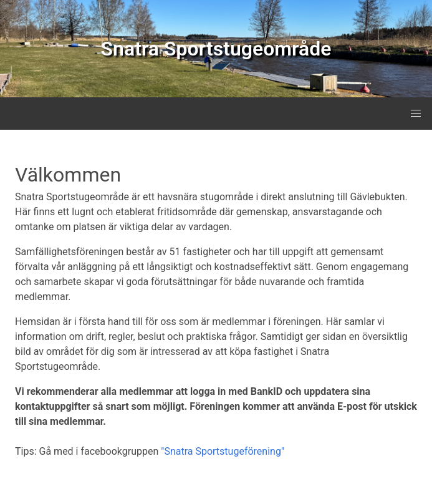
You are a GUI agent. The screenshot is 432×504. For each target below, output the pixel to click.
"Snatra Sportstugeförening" (223, 451)
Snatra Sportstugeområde (216, 49)
